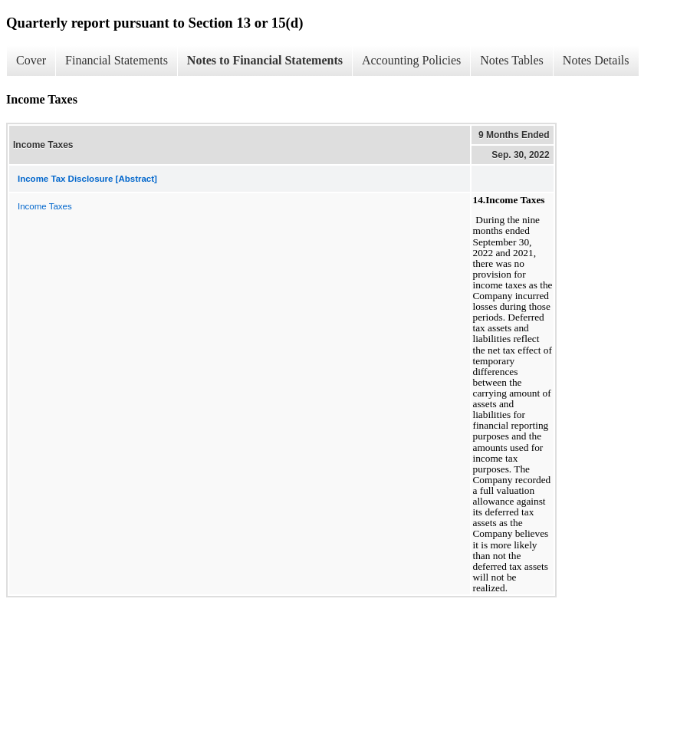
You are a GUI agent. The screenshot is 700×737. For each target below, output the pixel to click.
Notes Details (596, 60)
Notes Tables (512, 60)
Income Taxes (45, 206)
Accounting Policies (411, 60)
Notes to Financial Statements (265, 60)
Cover (31, 60)
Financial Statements (117, 60)
